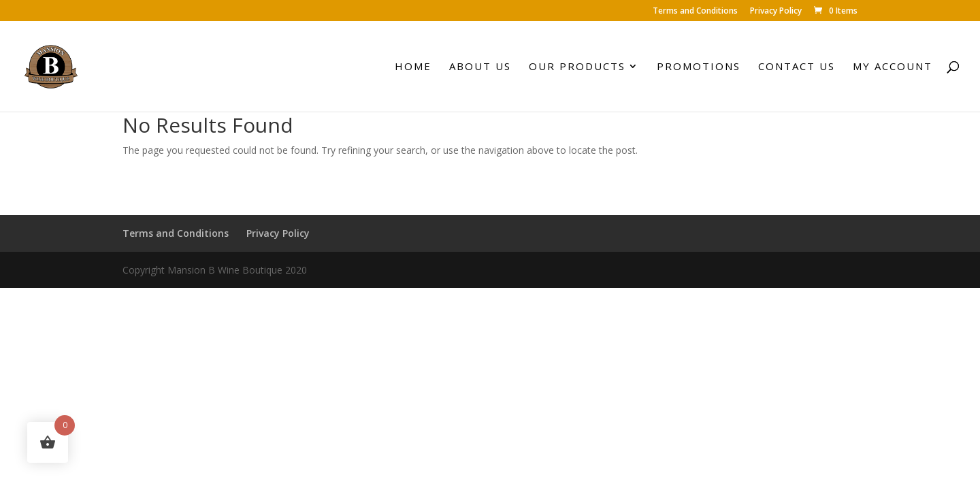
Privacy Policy (776, 12)
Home (413, 67)
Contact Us (797, 67)
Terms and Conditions (695, 12)
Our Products (577, 67)
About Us (480, 67)
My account (893, 67)
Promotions (699, 67)
